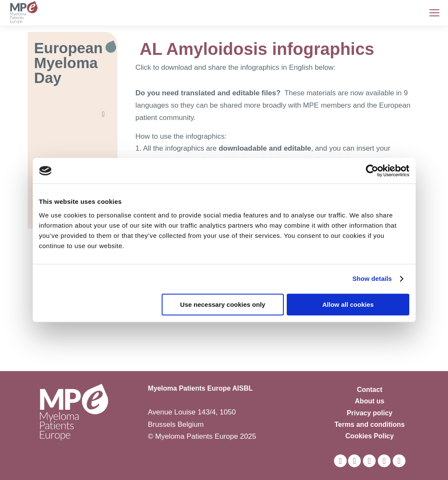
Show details (372, 279)
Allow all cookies (348, 304)
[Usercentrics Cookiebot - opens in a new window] (372, 171)
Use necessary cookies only (223, 304)
